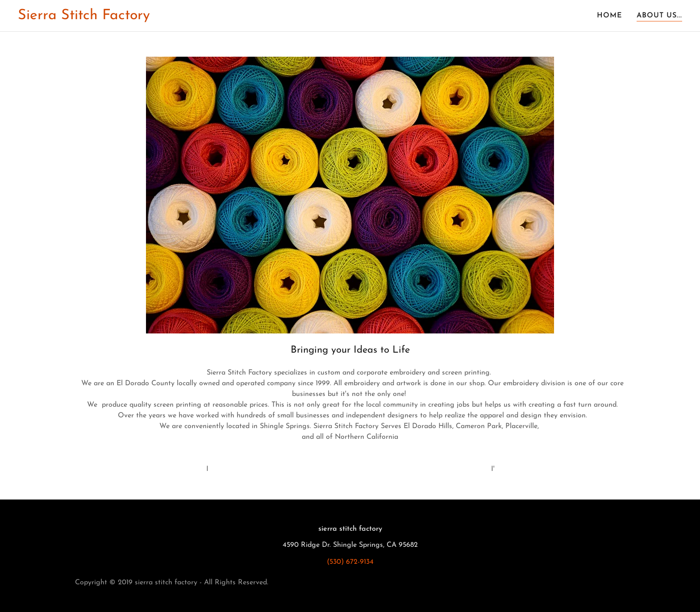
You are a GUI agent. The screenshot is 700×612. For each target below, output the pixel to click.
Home (610, 16)
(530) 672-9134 (350, 562)
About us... (659, 16)
